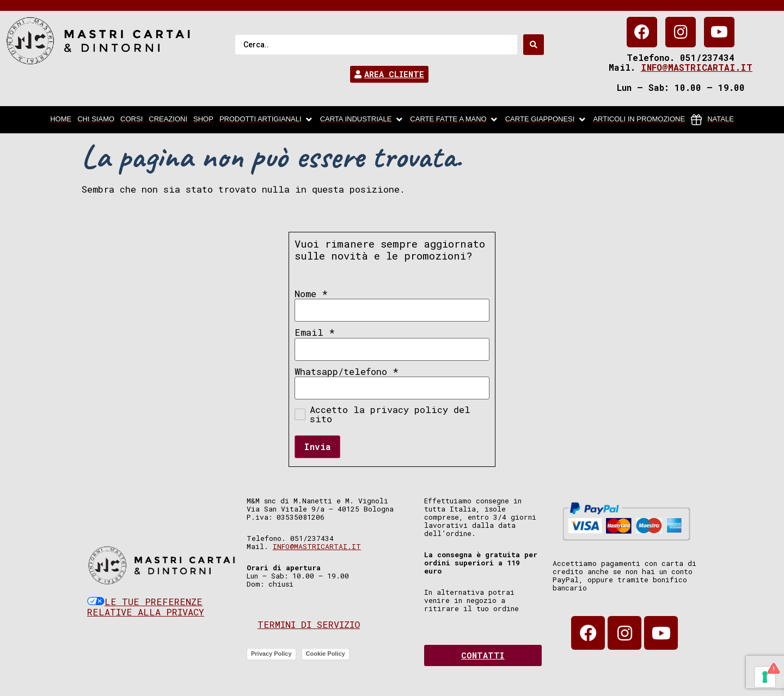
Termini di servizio (309, 624)
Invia (317, 446)
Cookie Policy (326, 654)
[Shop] (203, 120)
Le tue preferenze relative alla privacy (146, 607)
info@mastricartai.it (697, 67)
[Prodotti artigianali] (267, 120)
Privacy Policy (271, 654)
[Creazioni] (168, 120)
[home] (61, 120)
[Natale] (712, 120)
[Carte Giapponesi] (546, 120)
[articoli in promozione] (639, 120)
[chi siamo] (96, 120)
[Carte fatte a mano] (454, 120)
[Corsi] (131, 120)
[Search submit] (534, 45)
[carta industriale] (362, 120)
